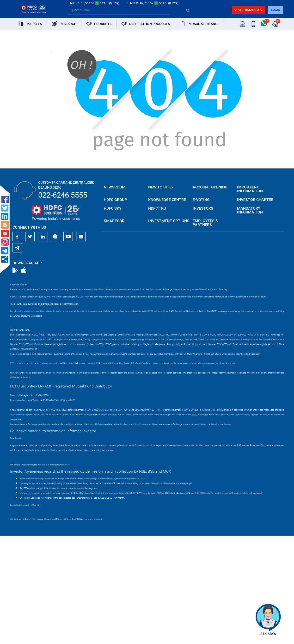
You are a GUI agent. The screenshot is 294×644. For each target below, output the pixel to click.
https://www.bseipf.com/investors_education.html (34, 455)
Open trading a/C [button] (248, 10)
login (276, 10)
